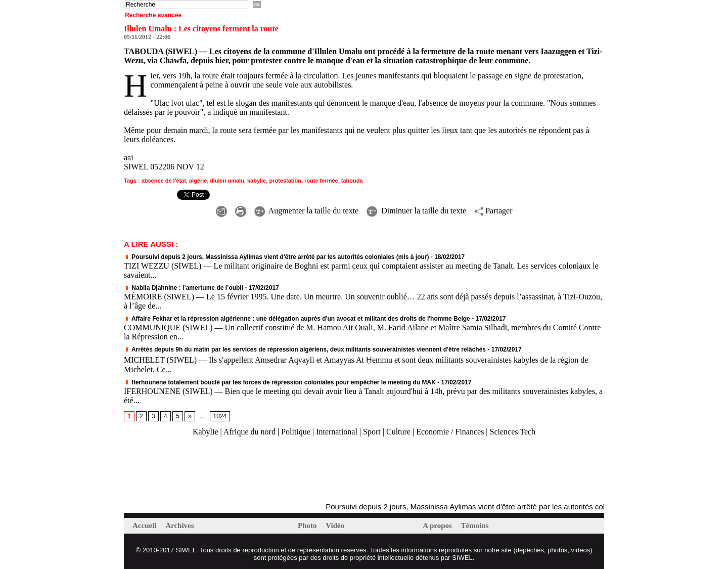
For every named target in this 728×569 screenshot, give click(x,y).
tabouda (352, 181)
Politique (296, 432)
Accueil (145, 526)
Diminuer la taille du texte (416, 211)
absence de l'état (164, 181)
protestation (285, 181)
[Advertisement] (242, 470)
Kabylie (206, 432)
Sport (372, 432)
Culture (398, 432)
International (337, 432)
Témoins (475, 526)
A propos (438, 526)
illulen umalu (227, 181)
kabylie (257, 181)
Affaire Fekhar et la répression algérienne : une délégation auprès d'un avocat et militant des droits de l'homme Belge (297, 319)
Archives (179, 526)
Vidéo (335, 526)
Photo (308, 526)
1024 (220, 416)
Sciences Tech (513, 432)
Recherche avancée (153, 15)
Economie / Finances (450, 432)
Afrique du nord (249, 432)
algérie (198, 181)
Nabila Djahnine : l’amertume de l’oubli (184, 288)
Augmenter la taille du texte (307, 211)
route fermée (321, 181)
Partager (493, 211)
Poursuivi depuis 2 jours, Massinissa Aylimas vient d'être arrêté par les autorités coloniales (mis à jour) (277, 257)
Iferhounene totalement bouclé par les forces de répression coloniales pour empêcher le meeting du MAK (280, 382)
